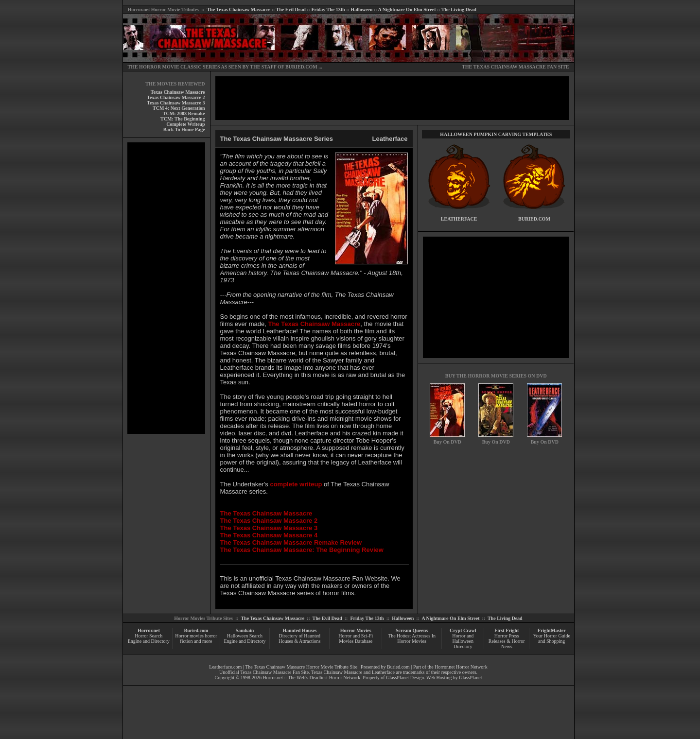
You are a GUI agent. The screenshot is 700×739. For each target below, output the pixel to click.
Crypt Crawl (463, 630)
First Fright (507, 630)
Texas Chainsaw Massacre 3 (176, 103)
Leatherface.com (225, 667)
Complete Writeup (185, 124)
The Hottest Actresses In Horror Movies (412, 638)
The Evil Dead (291, 9)
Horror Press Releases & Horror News (507, 641)
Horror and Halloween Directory (463, 641)
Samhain (245, 630)
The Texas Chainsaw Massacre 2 (269, 521)
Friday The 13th (328, 9)
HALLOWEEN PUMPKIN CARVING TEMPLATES (496, 134)
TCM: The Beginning (183, 119)
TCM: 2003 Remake (184, 113)
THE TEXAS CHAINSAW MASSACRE (504, 67)
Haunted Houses (299, 630)
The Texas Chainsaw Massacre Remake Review (291, 542)
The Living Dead (459, 9)
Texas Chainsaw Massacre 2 (176, 97)
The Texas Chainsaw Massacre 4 (269, 535)
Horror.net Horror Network (461, 667)
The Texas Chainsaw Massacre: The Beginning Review (302, 550)
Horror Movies (356, 630)
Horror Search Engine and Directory (149, 638)
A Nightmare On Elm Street (407, 9)
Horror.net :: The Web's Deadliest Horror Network (312, 678)
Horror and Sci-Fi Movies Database (356, 638)
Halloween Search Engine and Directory (245, 638)
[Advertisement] (166, 288)
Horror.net (139, 9)
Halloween (361, 9)
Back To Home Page (184, 129)
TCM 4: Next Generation (179, 108)
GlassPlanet (470, 678)
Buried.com (196, 630)
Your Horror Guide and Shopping (552, 638)
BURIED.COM (301, 67)
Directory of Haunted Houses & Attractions (299, 638)
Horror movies (189, 636)
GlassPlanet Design (405, 678)
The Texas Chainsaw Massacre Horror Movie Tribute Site (301, 667)
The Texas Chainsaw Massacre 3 (269, 528)
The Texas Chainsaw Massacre (238, 9)
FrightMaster (552, 630)
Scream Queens (412, 630)
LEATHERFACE (459, 219)
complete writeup (296, 484)
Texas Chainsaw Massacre (178, 92)
